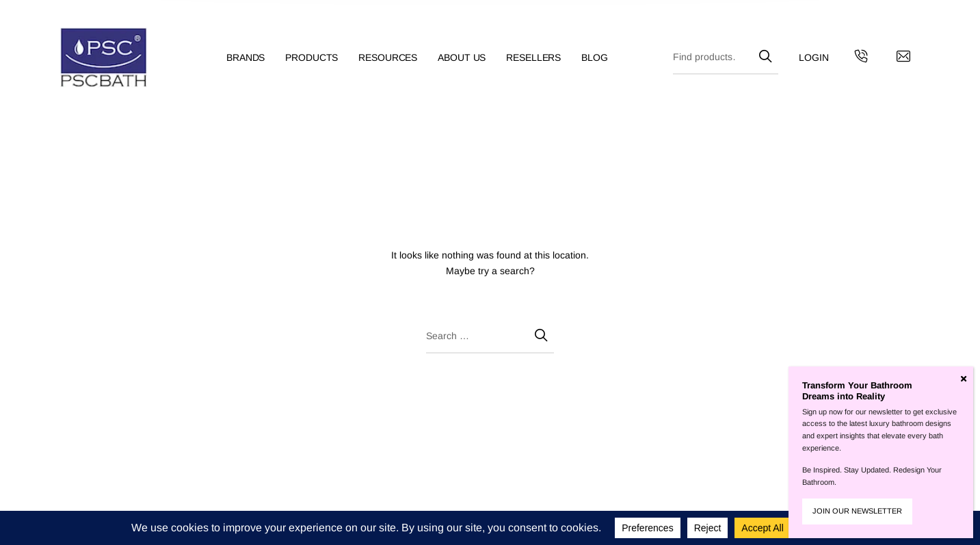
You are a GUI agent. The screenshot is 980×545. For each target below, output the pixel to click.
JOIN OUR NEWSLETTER (857, 511)
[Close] (964, 379)
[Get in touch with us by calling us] (861, 58)
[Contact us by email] (903, 58)
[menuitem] (256, 58)
